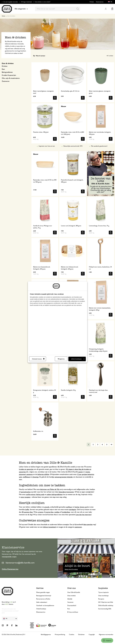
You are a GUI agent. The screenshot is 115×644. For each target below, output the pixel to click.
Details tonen (38, 359)
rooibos (57, 512)
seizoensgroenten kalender (64, 477)
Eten (3, 69)
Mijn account (106, 9)
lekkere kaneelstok (50, 527)
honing (77, 507)
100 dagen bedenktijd (26, 2)
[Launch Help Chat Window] (107, 640)
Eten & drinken (8, 64)
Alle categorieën (21, 9)
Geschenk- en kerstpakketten (45, 605)
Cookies (72, 635)
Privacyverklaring (60, 635)
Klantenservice (100, 2)
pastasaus (30, 474)
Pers (69, 609)
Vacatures (70, 602)
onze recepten (26, 497)
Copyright (92, 635)
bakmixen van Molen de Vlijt (50, 489)
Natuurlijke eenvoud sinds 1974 (73, 146)
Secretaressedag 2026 (105, 609)
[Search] (78, 9)
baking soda (40, 495)
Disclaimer (81, 635)
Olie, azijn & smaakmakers (11, 78)
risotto (88, 472)
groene (41, 512)
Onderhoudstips (41, 609)
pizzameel (22, 474)
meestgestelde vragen (9, 557)
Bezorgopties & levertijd (44, 596)
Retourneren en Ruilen (43, 599)
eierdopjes (73, 510)
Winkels (92, 2)
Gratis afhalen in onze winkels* (43, 2)
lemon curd (84, 507)
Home (3, 16)
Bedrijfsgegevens (46, 635)
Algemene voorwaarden (106, 635)
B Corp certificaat (73, 612)
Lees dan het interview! (83, 515)
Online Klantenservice (10, 569)
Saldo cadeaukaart (42, 602)
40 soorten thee (27, 512)
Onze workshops (103, 596)
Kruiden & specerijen (9, 75)
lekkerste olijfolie (43, 474)
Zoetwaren (6, 81)
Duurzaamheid (72, 605)
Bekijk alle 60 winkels (71, 569)
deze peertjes (88, 525)
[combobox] (58, 9)
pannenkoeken (26, 492)
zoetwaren (78, 527)
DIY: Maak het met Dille (106, 602)
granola (47, 507)
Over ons (72, 588)
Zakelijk (70, 599)
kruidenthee (66, 512)
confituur (69, 507)
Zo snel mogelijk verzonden (11, 2)
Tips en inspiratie (103, 592)
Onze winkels (71, 596)
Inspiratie (103, 588)
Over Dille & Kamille (74, 592)
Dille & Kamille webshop (106, 605)
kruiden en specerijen (26, 469)
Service (40, 588)
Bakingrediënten (7, 72)
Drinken (5, 66)
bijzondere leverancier (66, 492)
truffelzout (26, 477)
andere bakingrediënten (55, 495)
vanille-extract (31, 495)
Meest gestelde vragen (43, 592)
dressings (36, 477)
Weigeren (61, 359)
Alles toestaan (78, 359)
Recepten (101, 599)
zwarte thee (49, 512)
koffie (27, 510)
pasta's (81, 472)
